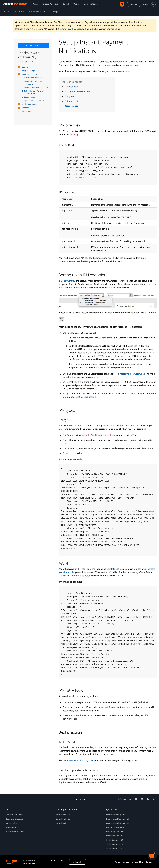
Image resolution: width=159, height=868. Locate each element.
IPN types (69, 96)
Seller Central (68, 281)
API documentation (29, 104)
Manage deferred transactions (36, 87)
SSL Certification (88, 397)
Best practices (71, 106)
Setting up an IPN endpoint (78, 91)
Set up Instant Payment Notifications (35, 92)
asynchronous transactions (116, 71)
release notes (54, 25)
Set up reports (30, 97)
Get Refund (76, 576)
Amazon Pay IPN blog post (80, 760)
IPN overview (71, 87)
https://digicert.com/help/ (133, 374)
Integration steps (28, 71)
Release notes (27, 111)
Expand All (30, 62)
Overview (25, 67)
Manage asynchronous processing (34, 83)
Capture (71, 435)
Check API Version (72, 29)
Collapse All (21, 62)
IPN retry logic (72, 101)
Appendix (25, 108)
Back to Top (80, 799)
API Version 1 (32, 45)
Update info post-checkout (35, 101)
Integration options (29, 74)
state (112, 425)
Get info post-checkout (33, 78)
